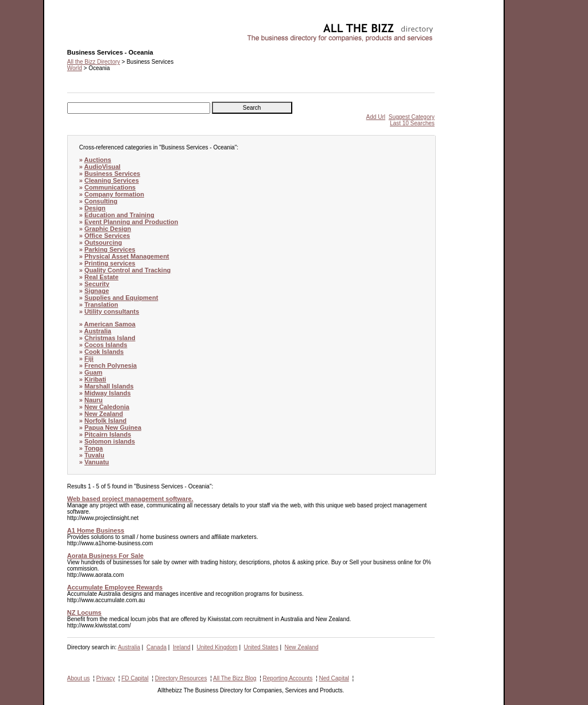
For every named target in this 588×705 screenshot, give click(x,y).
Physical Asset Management (127, 256)
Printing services (110, 263)
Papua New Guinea (113, 427)
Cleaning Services (112, 180)
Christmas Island (110, 338)
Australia (98, 331)
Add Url (376, 117)
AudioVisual (102, 167)
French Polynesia (111, 365)
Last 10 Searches (412, 123)
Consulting (101, 201)
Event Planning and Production (131, 222)
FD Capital (135, 678)
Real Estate (101, 277)
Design (95, 208)
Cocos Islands (106, 345)
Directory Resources (181, 678)
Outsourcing (103, 242)
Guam (93, 372)
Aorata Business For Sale (105, 556)
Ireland (182, 647)
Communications (110, 187)
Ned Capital (334, 678)
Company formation (114, 194)
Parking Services (110, 249)
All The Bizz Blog (235, 678)
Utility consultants (112, 311)
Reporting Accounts (288, 678)
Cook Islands (104, 352)
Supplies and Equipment (121, 298)
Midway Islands (108, 393)
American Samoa (110, 324)
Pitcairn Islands (108, 434)
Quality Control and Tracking (127, 270)
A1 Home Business (96, 530)
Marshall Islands (109, 386)
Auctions (98, 160)
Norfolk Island (105, 421)
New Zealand (104, 414)
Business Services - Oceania (104, 26)
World (75, 68)
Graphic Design (108, 229)
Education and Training (119, 215)
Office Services (107, 236)
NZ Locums (84, 612)
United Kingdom (217, 647)
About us (78, 678)
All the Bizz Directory (94, 62)
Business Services (112, 174)
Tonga (94, 448)
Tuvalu (94, 455)
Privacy (105, 678)
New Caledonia (107, 407)
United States (261, 647)
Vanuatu (97, 462)
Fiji (89, 359)
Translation (101, 305)
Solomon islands (110, 441)
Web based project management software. (130, 499)
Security (97, 284)
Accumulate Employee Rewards (115, 587)
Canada (156, 647)
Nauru (94, 400)
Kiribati (95, 379)
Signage (97, 291)
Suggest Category (412, 117)
